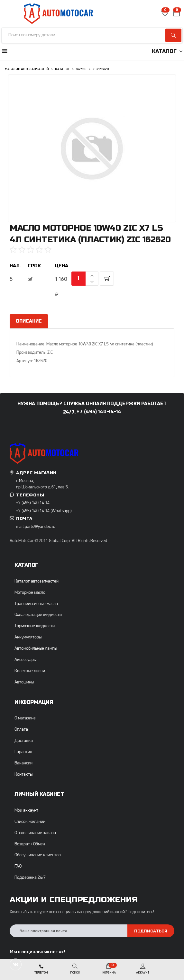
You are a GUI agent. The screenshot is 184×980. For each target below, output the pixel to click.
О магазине (25, 718)
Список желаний (30, 822)
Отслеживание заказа (35, 833)
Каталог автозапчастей (37, 581)
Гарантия (23, 752)
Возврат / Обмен (30, 844)
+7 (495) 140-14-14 (99, 412)
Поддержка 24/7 (30, 878)
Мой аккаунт (26, 811)
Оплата (21, 730)
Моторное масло (30, 593)
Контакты (23, 775)
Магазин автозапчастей (27, 69)
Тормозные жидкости (35, 626)
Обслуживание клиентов (38, 855)
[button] (177, 14)
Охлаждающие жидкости (38, 615)
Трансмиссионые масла (36, 604)
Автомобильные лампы (36, 649)
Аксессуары (25, 660)
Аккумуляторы (28, 637)
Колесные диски (30, 671)
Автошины (24, 682)
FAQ (18, 866)
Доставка (24, 741)
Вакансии (23, 763)
